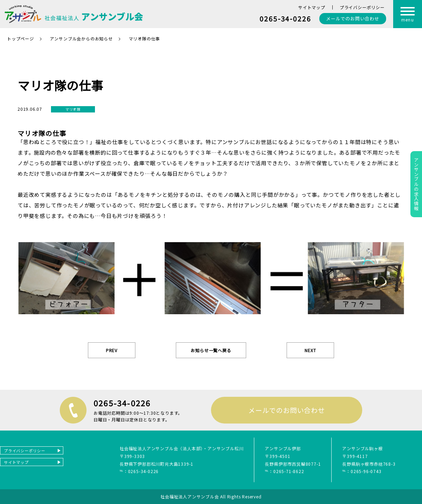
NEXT (310, 350)
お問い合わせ (353, 18)
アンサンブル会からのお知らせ (81, 38)
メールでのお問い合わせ (287, 410)
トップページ (21, 38)
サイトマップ (312, 7)
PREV (112, 350)
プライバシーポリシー (362, 7)
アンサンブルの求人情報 (416, 184)
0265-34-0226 (285, 18)
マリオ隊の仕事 (145, 38)
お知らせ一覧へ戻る (211, 350)
